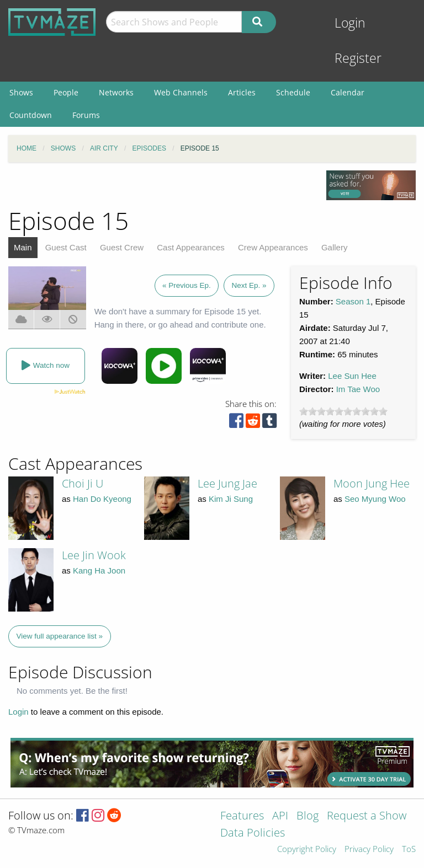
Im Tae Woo (358, 389)
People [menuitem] (66, 92)
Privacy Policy (369, 850)
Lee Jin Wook (94, 555)
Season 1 (353, 301)
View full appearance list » (60, 636)
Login (350, 23)
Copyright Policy (307, 850)
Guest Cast (66, 247)
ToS (409, 850)
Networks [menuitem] (116, 92)
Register (358, 58)
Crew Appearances (273, 247)
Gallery (335, 247)
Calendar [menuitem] (348, 92)
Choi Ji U (83, 483)
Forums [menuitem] (86, 115)
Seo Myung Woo (375, 499)
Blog (308, 816)
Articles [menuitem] (242, 92)
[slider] (343, 411)
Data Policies (253, 834)
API (280, 816)
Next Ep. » (249, 285)
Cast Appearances (191, 247)
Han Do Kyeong (102, 499)
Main (23, 247)
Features (242, 816)
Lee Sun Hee (352, 376)
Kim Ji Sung (231, 499)
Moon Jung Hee (372, 483)
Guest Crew (122, 247)
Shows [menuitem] (21, 92)
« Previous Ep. (187, 285)
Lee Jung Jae (227, 483)
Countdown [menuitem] (31, 115)
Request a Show (367, 816)
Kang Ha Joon (99, 570)
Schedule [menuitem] (293, 92)
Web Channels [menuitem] (181, 92)
